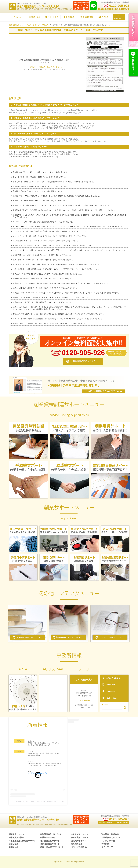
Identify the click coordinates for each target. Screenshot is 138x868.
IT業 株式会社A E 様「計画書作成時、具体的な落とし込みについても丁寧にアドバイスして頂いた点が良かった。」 (56, 269)
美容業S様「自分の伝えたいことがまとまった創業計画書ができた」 (38, 191)
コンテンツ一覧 (108, 841)
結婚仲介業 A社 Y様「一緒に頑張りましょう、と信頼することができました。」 (43, 255)
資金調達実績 (105, 2)
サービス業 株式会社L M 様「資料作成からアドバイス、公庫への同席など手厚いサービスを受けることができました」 (57, 264)
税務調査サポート (78, 844)
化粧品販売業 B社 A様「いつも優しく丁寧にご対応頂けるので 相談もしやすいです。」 (46, 241)
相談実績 (125, 2)
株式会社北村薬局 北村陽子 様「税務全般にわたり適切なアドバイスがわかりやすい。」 (46, 288)
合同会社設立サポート (50, 844)
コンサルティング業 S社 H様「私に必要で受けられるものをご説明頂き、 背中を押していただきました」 (52, 236)
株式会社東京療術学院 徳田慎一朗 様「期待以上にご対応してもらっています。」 (44, 279)
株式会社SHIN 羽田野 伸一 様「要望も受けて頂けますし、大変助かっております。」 (46, 302)
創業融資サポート (16, 834)
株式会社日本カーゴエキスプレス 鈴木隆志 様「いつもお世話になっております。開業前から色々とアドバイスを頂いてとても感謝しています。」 (67, 293)
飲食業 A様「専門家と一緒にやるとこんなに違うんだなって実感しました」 (41, 201)
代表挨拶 (105, 844)
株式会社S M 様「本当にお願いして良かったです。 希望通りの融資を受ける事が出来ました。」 (49, 274)
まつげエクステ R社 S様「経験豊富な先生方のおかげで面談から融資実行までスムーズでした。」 (50, 231)
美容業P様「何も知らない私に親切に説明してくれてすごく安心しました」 (40, 186)
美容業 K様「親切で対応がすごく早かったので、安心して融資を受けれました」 (43, 172)
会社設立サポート (48, 838)
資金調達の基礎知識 (110, 834)
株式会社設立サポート (50, 841)
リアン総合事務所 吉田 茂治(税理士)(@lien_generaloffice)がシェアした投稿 (38, 801)
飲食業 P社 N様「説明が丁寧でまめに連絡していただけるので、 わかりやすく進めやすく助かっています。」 (54, 245)
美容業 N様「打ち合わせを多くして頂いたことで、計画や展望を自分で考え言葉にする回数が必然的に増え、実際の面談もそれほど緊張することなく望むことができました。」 (70, 216)
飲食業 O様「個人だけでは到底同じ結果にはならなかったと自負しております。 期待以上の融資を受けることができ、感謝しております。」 (64, 210)
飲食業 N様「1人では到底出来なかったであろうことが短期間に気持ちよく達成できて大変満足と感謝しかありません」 (57, 196)
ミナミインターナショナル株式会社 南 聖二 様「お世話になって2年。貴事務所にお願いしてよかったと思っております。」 (58, 319)
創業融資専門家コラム (111, 838)
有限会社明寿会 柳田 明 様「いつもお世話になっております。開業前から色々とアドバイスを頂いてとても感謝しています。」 (59, 314)
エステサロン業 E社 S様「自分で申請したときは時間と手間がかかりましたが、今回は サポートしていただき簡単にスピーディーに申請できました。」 (69, 250)
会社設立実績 (116, 2)
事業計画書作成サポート (51, 834)
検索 (125, 708)
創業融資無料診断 (16, 838)
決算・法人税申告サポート (52, 847)
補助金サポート (15, 844)
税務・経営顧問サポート (81, 847)
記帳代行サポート (78, 841)
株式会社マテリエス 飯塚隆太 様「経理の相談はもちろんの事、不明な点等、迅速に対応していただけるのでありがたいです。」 (61, 283)
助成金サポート (15, 847)
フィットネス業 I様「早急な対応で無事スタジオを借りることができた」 (40, 177)
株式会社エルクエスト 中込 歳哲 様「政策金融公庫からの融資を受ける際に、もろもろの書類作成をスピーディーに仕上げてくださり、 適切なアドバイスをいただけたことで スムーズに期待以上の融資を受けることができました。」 (70, 308)
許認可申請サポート (79, 838)
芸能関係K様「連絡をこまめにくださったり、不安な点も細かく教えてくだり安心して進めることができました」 (54, 182)
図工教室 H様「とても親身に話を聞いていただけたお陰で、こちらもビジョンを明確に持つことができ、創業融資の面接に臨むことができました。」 (68, 227)
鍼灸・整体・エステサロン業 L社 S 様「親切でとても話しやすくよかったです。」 (44, 260)
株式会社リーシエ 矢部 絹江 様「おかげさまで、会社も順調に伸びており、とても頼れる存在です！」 (51, 323)
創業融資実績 (105, 816)
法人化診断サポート (79, 834)
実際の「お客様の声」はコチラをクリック (46, 67)
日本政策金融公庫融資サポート (22, 841)
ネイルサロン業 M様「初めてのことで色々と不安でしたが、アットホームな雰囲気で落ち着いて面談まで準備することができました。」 (63, 205)
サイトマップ (107, 847)
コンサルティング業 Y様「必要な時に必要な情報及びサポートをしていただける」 (43, 222)
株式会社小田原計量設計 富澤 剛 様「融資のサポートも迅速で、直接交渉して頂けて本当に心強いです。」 (52, 297)
